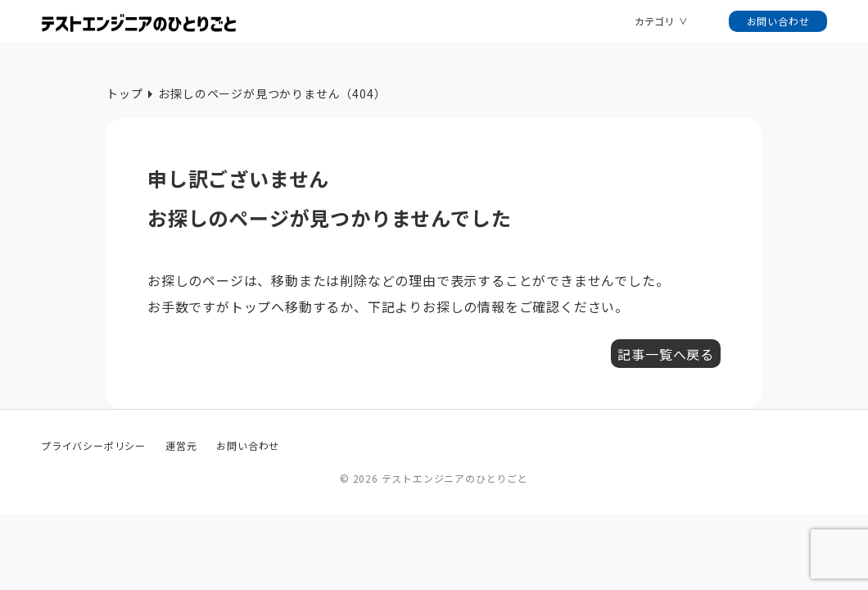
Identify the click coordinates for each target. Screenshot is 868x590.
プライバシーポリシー (93, 445)
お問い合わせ (778, 21)
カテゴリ (654, 21)
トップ (124, 93)
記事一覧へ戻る (666, 354)
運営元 (181, 445)
